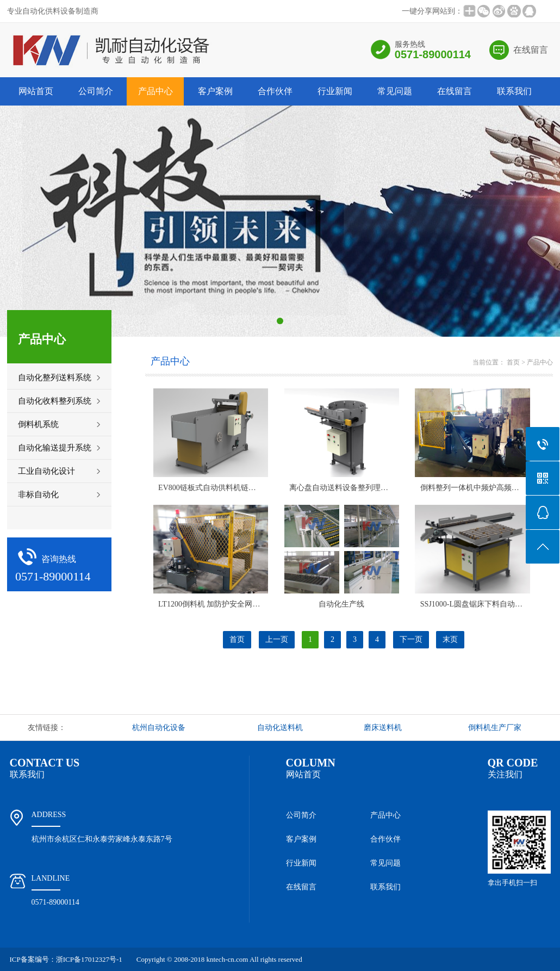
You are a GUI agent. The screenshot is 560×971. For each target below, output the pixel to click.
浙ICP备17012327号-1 (89, 959)
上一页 (277, 639)
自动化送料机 (280, 728)
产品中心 (155, 91)
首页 (513, 362)
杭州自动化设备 (159, 728)
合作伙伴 (275, 91)
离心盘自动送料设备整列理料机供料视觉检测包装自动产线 (388, 488)
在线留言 (531, 50)
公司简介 (96, 91)
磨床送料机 (383, 728)
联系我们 (514, 91)
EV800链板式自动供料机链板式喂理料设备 (230, 488)
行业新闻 (335, 91)
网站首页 (36, 91)
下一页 (411, 639)
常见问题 (395, 91)
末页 (450, 639)
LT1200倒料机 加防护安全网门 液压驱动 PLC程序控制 (248, 604)
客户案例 (215, 91)
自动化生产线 (341, 604)
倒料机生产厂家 (495, 728)
